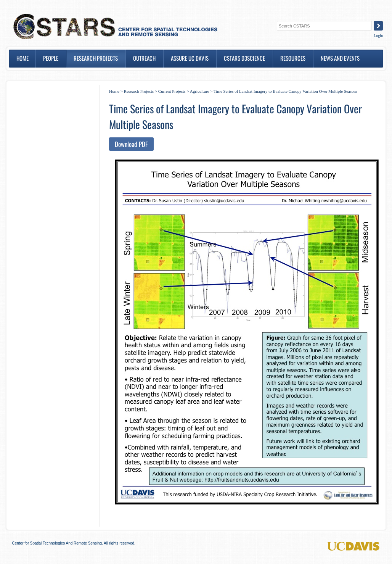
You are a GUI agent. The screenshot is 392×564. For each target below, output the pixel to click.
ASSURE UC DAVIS (190, 58)
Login (378, 36)
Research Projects (96, 58)
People (51, 58)
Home (22, 58)
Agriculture (200, 91)
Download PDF (131, 144)
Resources (293, 58)
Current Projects (172, 91)
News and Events (340, 58)
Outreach (144, 58)
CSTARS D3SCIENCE (244, 58)
